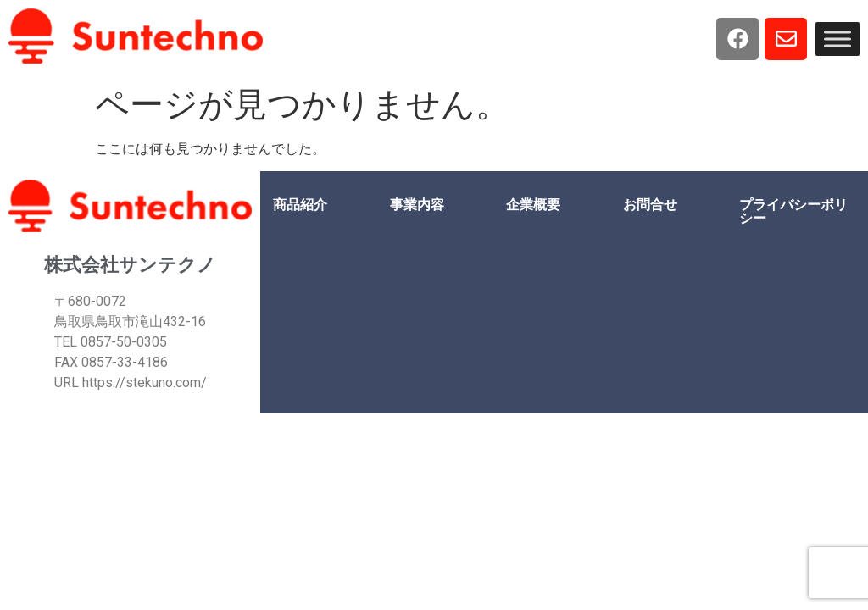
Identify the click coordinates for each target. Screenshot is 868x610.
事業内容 (417, 205)
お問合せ (650, 205)
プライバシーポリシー (793, 211)
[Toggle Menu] (837, 39)
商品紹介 (300, 205)
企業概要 (533, 205)
